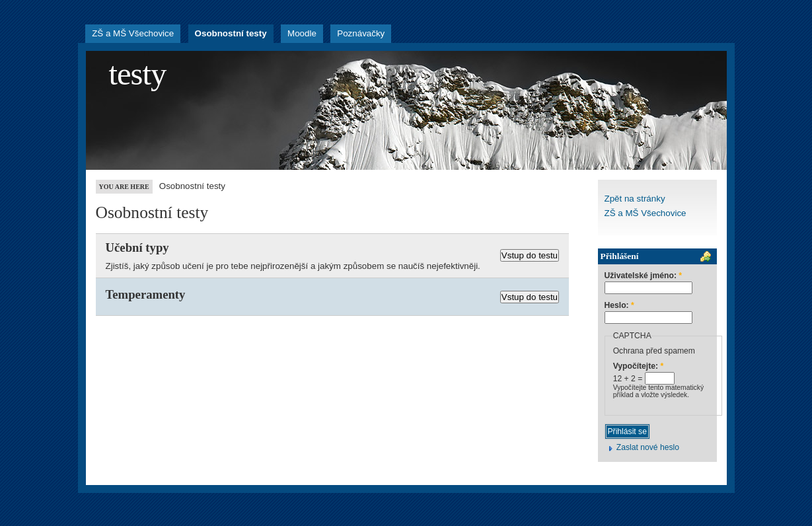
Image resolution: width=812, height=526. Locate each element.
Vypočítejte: (639, 366)
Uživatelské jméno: (644, 276)
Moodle (302, 33)
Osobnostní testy (231, 33)
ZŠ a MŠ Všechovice (133, 33)
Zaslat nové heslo (648, 447)
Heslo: (619, 306)
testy (138, 74)
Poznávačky (361, 33)
